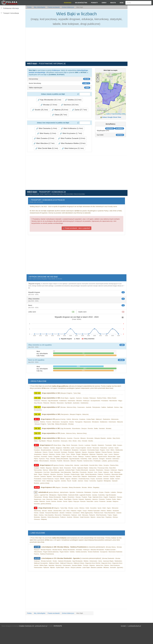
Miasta (113, 3)
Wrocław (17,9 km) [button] (49, 105)
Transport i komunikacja (11, 13)
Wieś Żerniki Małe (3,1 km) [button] (47, 148)
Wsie (122, 3)
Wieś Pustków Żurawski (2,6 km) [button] (72, 138)
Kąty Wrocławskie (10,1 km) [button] (49, 100)
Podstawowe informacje (11, 8)
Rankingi (68, 3)
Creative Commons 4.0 (27, 626)
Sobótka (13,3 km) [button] (73, 100)
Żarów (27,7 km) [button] (79, 110)
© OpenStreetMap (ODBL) (118, 114)
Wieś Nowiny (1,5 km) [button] (47, 133)
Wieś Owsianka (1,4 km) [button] (47, 128)
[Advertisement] (140, 43)
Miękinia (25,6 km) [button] (60, 110)
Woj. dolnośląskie (39, 7)
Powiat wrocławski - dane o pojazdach (76, 228)
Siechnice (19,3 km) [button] (70, 105)
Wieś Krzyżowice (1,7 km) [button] (71, 133)
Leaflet (108, 114)
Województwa (81, 3)
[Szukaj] (138, 3)
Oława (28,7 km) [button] (59, 115)
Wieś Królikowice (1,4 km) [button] (72, 128)
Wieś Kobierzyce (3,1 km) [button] (73, 148)
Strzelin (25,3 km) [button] (40, 110)
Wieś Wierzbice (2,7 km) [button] (44, 143)
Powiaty (94, 3)
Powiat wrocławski (53, 7)
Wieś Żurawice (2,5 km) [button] (44, 138)
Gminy (104, 3)
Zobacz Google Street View (112, 117)
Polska (29, 7)
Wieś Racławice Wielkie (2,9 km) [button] (72, 143)
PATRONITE (58, 626)
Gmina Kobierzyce (68, 7)
